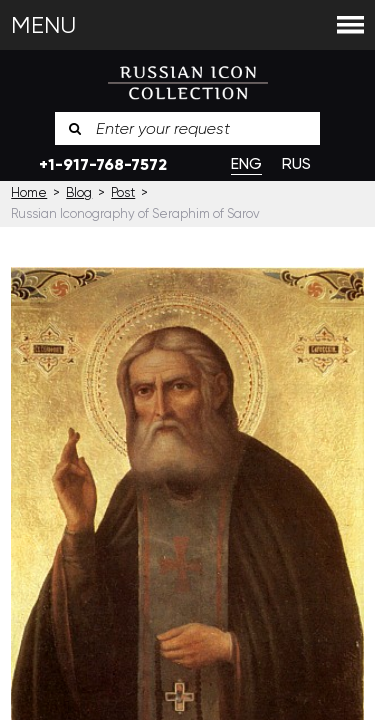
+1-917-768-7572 (103, 164)
